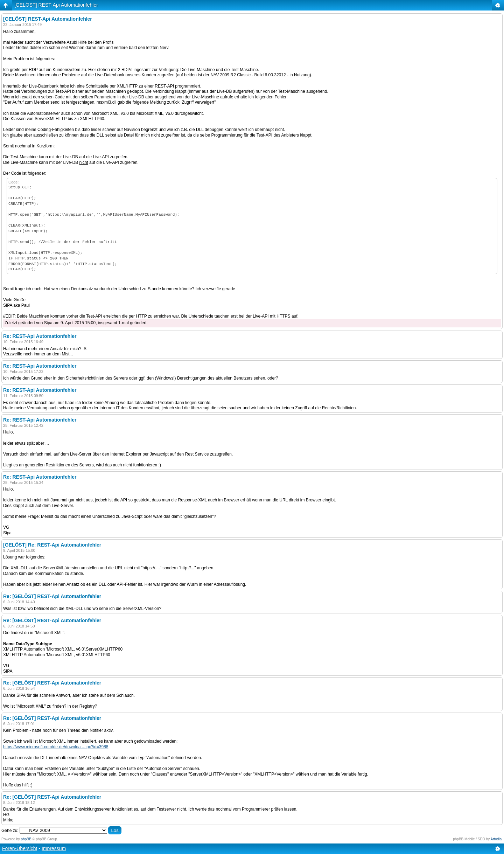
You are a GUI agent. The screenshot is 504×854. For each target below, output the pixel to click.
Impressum (54, 848)
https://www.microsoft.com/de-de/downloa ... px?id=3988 (56, 747)
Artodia (496, 839)
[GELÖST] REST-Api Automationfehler (56, 5)
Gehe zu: (10, 831)
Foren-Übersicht (20, 848)
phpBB (26, 839)
